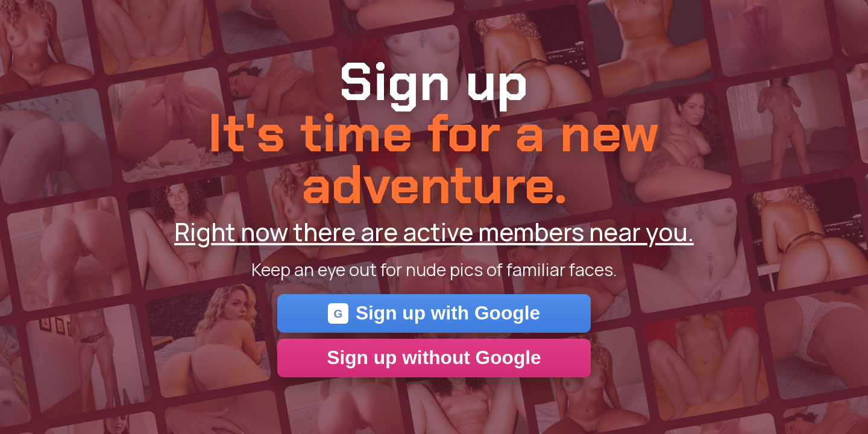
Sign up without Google (434, 357)
